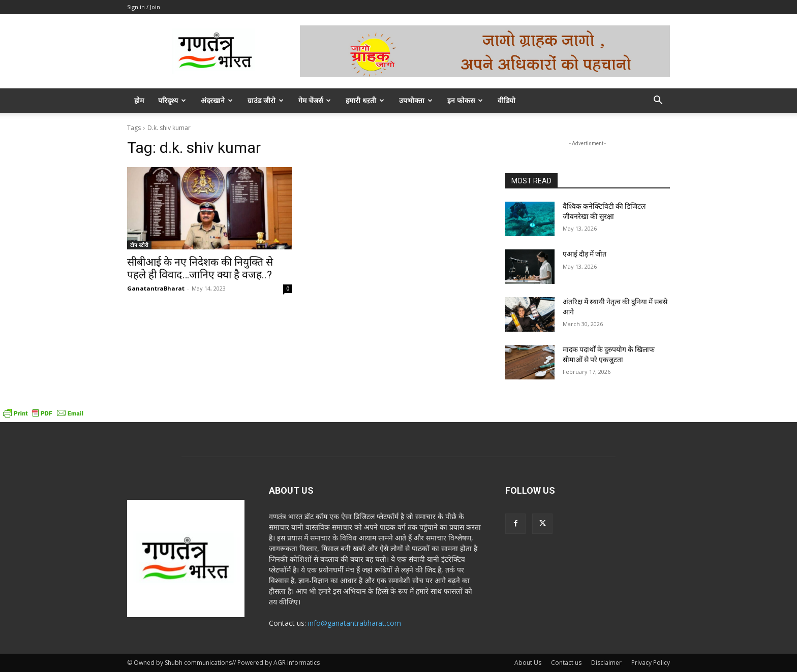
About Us (528, 663)
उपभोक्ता (416, 100)
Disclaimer (606, 663)
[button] (658, 101)
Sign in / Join (144, 7)
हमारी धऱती (365, 100)
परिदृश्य (172, 100)
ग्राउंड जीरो (266, 100)
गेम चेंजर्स (315, 100)
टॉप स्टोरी (139, 245)
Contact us (566, 663)
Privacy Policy (651, 663)
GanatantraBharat (156, 288)
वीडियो (507, 100)
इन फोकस (465, 100)
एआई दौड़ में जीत (585, 254)
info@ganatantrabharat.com (355, 623)
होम (139, 100)
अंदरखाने (217, 100)
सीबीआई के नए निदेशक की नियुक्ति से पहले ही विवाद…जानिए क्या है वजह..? (200, 268)
